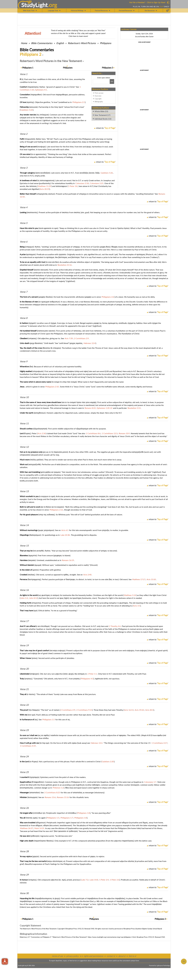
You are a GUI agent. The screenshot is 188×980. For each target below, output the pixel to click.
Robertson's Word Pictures (82, 43)
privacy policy (72, 956)
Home (24, 43)
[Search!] (112, 81)
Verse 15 (24, 546)
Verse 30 (24, 893)
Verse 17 (24, 621)
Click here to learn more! (78, 36)
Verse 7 (24, 292)
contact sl (111, 956)
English (60, 43)
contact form (135, 961)
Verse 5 (24, 223)
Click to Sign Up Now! (156, 2)
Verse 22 (24, 705)
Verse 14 (24, 525)
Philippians (106, 43)
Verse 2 (24, 134)
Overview (98, 96)
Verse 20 (24, 669)
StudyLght (34, 5)
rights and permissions (93, 956)
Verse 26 (24, 808)
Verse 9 (24, 361)
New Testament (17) (102, 115)
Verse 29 (24, 875)
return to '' (106, 128)
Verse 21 (24, 689)
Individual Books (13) (103, 119)
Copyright (98, 99)
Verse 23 (24, 730)
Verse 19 (24, 645)
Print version (99, 93)
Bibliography (99, 102)
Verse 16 (24, 590)
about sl (122, 956)
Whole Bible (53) (101, 111)
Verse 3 (24, 168)
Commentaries (42, 43)
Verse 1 (24, 74)
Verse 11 (24, 423)
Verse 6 (24, 242)
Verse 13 (24, 491)
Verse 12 (24, 447)
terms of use (57, 956)
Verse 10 (24, 397)
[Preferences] (168, 11)
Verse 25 (24, 772)
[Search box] (101, 81)
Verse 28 (24, 851)
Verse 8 (24, 318)
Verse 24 (24, 756)
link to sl (132, 956)
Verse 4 (24, 207)
